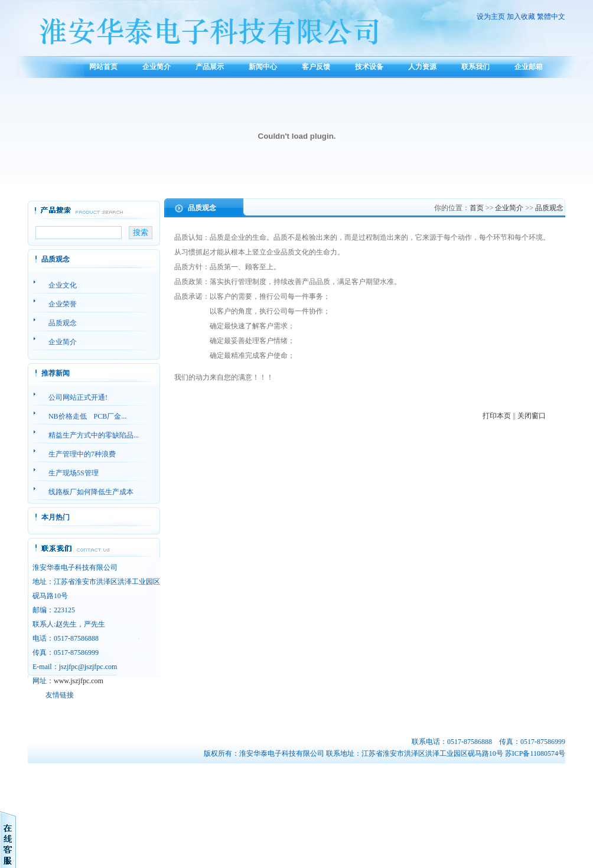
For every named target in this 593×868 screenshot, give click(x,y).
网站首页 (103, 67)
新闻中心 (263, 67)
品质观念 (549, 208)
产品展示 (210, 67)
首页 (477, 208)
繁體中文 (551, 17)
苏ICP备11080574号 (535, 753)
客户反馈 (316, 67)
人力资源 (422, 67)
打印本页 (497, 416)
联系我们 (475, 67)
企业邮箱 (529, 67)
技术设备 (369, 67)
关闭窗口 (532, 416)
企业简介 (157, 67)
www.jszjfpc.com (79, 681)
